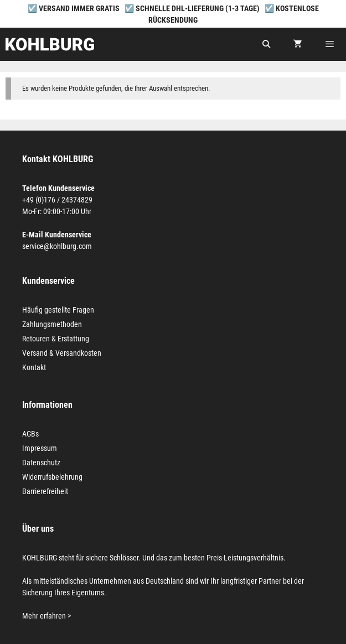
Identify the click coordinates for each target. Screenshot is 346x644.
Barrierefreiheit (45, 491)
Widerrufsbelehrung (52, 477)
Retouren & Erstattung (56, 339)
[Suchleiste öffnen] (266, 44)
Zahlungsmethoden (52, 324)
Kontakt (34, 367)
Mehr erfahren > (47, 616)
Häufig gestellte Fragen (58, 310)
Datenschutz (41, 463)
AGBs (30, 434)
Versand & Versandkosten (62, 353)
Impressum (40, 448)
